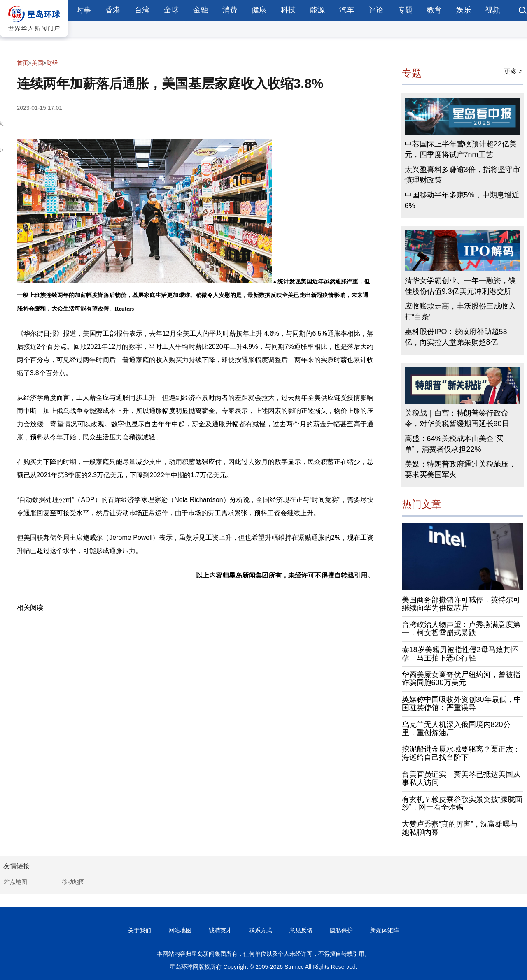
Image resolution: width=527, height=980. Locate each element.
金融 (201, 10)
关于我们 (140, 930)
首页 (23, 63)
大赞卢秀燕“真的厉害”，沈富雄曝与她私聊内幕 (460, 828)
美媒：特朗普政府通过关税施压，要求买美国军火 (460, 469)
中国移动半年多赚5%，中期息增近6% (462, 200)
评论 (376, 10)
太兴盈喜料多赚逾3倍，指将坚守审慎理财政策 (462, 175)
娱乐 (464, 10)
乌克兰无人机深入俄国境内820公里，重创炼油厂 (456, 729)
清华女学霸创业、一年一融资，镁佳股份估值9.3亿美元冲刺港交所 (460, 286)
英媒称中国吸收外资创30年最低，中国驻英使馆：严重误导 (462, 704)
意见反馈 (301, 930)
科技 (288, 10)
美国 (37, 63)
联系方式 (261, 930)
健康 (259, 10)
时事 (84, 10)
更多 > (513, 71)
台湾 (142, 10)
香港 (113, 10)
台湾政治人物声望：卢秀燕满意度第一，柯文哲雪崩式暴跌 (461, 629)
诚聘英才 (220, 930)
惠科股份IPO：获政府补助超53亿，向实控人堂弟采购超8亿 (456, 337)
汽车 (347, 10)
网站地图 (180, 930)
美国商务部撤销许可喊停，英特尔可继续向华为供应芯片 (461, 604)
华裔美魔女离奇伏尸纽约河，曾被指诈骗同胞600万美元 (461, 679)
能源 (317, 10)
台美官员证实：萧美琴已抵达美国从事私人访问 (461, 778)
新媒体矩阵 (385, 930)
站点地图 (16, 882)
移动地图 (73, 882)
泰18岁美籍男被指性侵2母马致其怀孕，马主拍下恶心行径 (460, 654)
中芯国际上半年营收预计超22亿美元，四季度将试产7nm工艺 (461, 149)
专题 (405, 10)
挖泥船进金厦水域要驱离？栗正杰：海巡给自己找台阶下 (461, 753)
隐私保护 (341, 930)
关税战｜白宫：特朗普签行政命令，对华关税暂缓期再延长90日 (457, 418)
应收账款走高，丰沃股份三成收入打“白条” (460, 311)
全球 (171, 10)
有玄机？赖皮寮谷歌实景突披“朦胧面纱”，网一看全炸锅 (462, 804)
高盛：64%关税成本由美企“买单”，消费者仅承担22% (454, 444)
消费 (230, 10)
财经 (52, 63)
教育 (434, 10)
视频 (493, 10)
